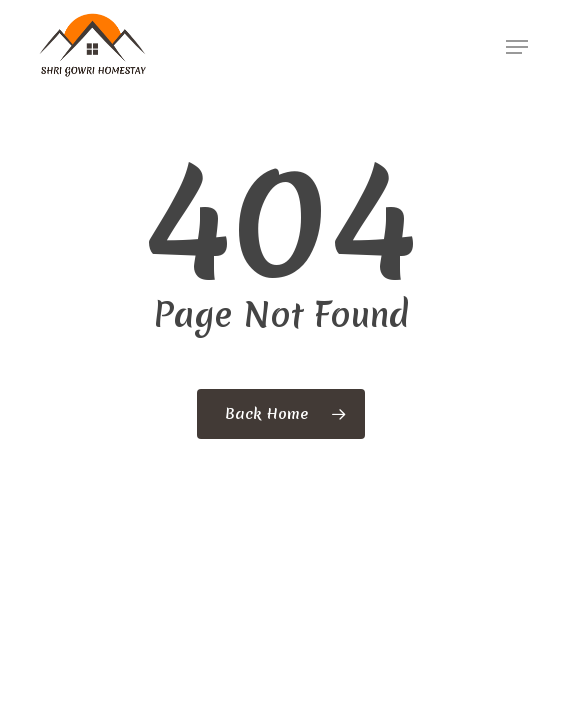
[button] (517, 47)
